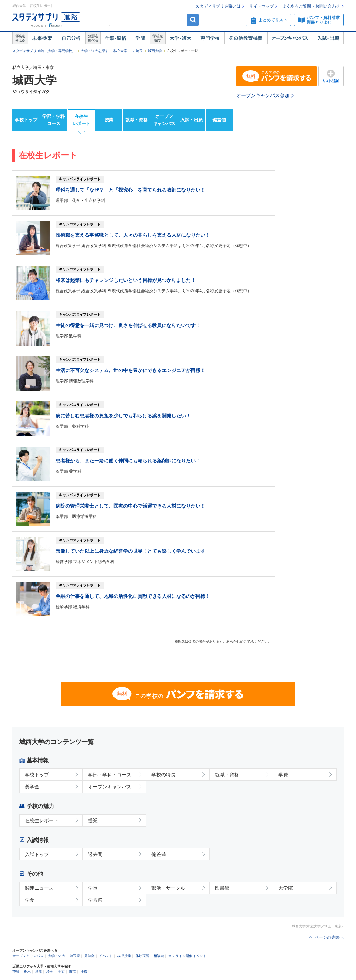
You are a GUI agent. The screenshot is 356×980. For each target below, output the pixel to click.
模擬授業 (124, 956)
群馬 (39, 972)
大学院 (286, 888)
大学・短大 (181, 38)
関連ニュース (39, 888)
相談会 (159, 956)
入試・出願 (328, 38)
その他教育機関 (246, 38)
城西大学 (155, 51)
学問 (140, 38)
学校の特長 (164, 775)
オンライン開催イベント (187, 956)
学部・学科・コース (110, 775)
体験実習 (142, 956)
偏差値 (219, 120)
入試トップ (37, 854)
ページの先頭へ (329, 937)
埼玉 (139, 51)
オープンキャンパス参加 (263, 95)
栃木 (27, 972)
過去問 (95, 854)
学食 (30, 900)
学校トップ (26, 120)
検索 (193, 20)
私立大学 (120, 51)
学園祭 (95, 900)
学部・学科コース (54, 120)
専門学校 (210, 38)
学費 (283, 775)
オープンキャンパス (290, 38)
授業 (109, 120)
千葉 (61, 972)
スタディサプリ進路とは (218, 6)
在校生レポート (81, 120)
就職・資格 (136, 120)
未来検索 (42, 38)
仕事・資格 (116, 38)
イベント (106, 956)
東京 (72, 972)
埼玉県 (75, 956)
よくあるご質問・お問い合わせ (311, 6)
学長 (93, 888)
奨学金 (32, 787)
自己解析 (71, 38)
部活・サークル (168, 888)
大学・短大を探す (95, 51)
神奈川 (86, 972)
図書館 (222, 888)
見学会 (89, 956)
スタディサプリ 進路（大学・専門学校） (44, 51)
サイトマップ (261, 6)
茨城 (16, 972)
